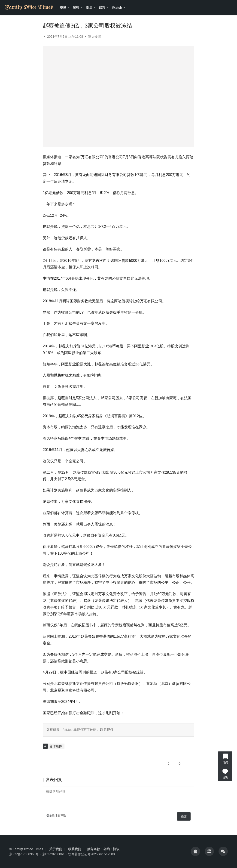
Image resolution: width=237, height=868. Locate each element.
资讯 (63, 8)
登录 (49, 815)
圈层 (89, 8)
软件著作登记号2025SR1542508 (91, 854)
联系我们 (75, 849)
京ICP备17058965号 (24, 854)
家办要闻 (95, 37)
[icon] (195, 851)
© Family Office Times (26, 849)
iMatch (117, 8)
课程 (102, 8)
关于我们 (56, 849)
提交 (184, 816)
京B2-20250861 (53, 854)
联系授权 (106, 730)
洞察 (76, 8)
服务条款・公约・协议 (103, 849)
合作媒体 (56, 746)
